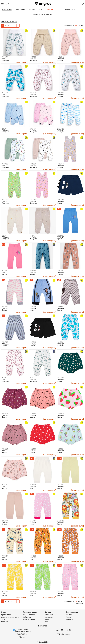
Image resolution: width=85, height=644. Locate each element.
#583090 (5, 164)
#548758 (33, 307)
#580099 (61, 200)
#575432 (33, 235)
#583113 (33, 57)
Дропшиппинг (6, 615)
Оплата (4, 619)
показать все (79, 603)
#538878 (5, 413)
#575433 (5, 235)
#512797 (33, 520)
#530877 (33, 485)
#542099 (61, 342)
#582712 (5, 200)
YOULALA (5, 59)
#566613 (33, 271)
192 (82, 26)
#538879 (61, 378)
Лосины (32, 274)
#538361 (61, 449)
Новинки (69, 619)
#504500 (33, 556)
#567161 (61, 235)
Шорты (60, 203)
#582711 (33, 200)
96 (79, 26)
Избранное (27, 617)
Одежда (42, 14)
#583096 (5, 128)
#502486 (5, 592)
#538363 (5, 449)
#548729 (5, 342)
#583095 (33, 128)
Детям (47, 619)
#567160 (5, 271)
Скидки (69, 615)
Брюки (60, 239)
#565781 (61, 271)
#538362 (33, 449)
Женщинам (49, 615)
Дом (46, 622)
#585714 (5, 57)
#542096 (33, 378)
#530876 (61, 485)
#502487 (33, 592)
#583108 (61, 93)
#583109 (33, 93)
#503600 (61, 556)
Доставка (5, 622)
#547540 (33, 342)
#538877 (33, 413)
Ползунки (5, 61)
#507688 (61, 520)
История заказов (29, 619)
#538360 (5, 485)
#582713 (61, 164)
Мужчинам (49, 617)
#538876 (61, 413)
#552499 (5, 307)
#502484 (61, 592)
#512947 (5, 520)
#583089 (33, 164)
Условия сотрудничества (10, 617)
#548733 (61, 307)
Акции (68, 617)
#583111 (5, 93)
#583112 (61, 57)
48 (76, 26)
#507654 (5, 556)
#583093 (61, 128)
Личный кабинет (29, 615)
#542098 (5, 378)
